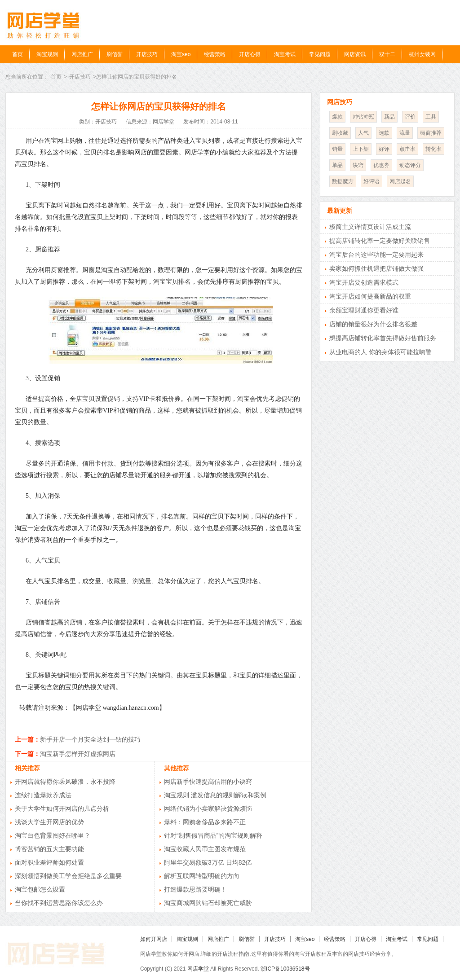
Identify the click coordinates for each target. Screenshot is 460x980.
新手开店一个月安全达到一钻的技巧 (90, 739)
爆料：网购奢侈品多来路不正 (205, 822)
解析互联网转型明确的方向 (202, 876)
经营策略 (215, 54)
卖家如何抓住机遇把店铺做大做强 (376, 268)
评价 (410, 117)
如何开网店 (154, 939)
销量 (337, 149)
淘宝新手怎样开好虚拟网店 (78, 754)
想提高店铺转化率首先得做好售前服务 (383, 338)
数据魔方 (343, 181)
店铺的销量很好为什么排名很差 (373, 324)
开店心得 (250, 54)
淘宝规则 (47, 54)
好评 (384, 149)
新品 (389, 117)
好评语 (372, 181)
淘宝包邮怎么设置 (40, 889)
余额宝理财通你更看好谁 (364, 310)
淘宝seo (181, 54)
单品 (337, 165)
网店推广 (82, 54)
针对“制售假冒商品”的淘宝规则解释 (213, 835)
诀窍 (358, 165)
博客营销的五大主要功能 (49, 849)
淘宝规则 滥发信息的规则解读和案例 (215, 795)
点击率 (407, 149)
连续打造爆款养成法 (43, 795)
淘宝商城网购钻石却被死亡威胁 (208, 903)
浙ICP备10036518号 (285, 969)
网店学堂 (198, 969)
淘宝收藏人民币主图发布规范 (205, 849)
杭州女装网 (422, 54)
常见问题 (320, 54)
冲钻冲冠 (363, 117)
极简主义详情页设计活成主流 (370, 227)
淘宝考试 (285, 54)
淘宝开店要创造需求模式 (364, 282)
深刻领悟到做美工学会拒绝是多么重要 (68, 876)
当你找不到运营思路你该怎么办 (59, 903)
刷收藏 (340, 133)
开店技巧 (147, 54)
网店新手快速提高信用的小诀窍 (208, 782)
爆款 (337, 117)
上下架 (361, 149)
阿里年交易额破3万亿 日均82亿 (208, 862)
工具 (431, 117)
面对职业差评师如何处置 (49, 862)
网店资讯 (355, 54)
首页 (18, 54)
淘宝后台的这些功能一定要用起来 (376, 255)
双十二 (387, 54)
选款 (384, 133)
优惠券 (381, 165)
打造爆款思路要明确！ (195, 889)
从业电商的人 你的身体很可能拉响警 (380, 352)
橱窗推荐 (431, 133)
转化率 (433, 149)
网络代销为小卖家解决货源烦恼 (208, 809)
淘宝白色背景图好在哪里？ (53, 835)
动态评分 (410, 165)
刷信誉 (115, 54)
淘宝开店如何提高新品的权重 (370, 296)
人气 (363, 133)
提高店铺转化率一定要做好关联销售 (380, 241)
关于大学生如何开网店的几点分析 (62, 809)
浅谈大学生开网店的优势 (49, 822)
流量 (405, 133)
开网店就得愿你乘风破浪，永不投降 (65, 782)
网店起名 (400, 181)
